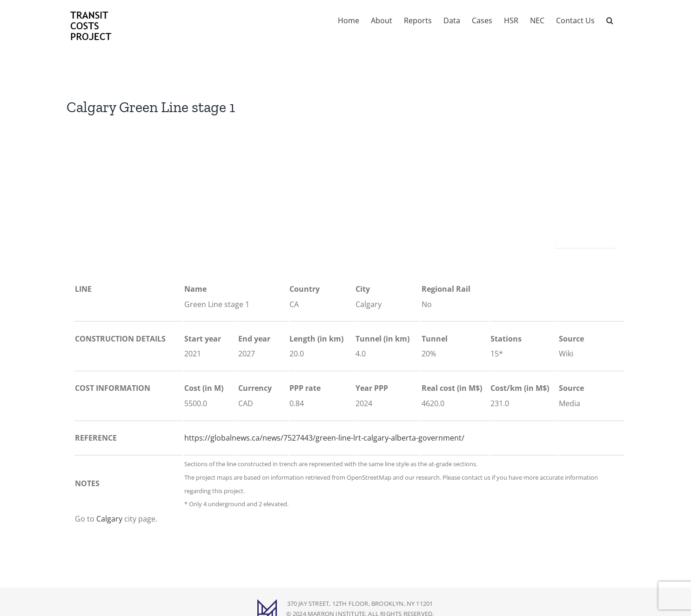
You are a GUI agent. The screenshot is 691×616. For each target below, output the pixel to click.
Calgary (109, 519)
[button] (610, 20)
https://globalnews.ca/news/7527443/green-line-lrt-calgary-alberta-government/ (324, 438)
